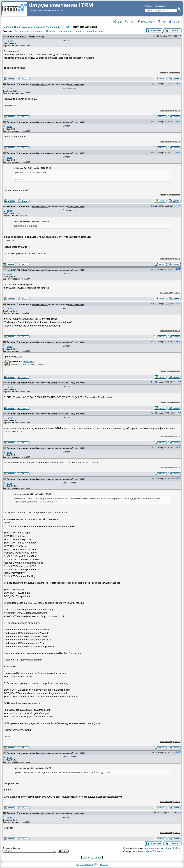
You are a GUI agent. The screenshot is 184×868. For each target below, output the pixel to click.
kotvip (10, 41)
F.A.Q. (130, 22)
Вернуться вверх (92, 858)
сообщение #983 (40, 122)
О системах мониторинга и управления (36, 27)
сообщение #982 (40, 84)
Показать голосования (58, 31)
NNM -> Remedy (153, 851)
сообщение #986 (40, 270)
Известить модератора (170, 73)
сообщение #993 (40, 753)
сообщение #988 (40, 342)
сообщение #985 (40, 207)
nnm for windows (17, 37)
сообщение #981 (35, 37)
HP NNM (65, 27)
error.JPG (28, 362)
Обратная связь (84, 865)
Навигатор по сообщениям (89, 31)
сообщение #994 (40, 813)
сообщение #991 (40, 448)
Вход (162, 22)
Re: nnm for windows (19, 84)
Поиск (118, 22)
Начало (174, 22)
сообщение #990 (40, 414)
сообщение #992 (40, 479)
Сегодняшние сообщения (29, 31)
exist (9, 89)
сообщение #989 (40, 383)
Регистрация (146, 22)
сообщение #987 (40, 304)
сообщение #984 (40, 153)
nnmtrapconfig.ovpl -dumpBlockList (163, 848)
